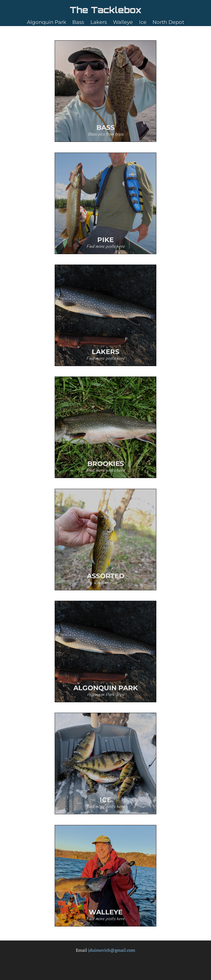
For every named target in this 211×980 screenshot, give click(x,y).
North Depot (168, 22)
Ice (143, 22)
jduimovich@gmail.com (112, 950)
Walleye (123, 22)
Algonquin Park (47, 22)
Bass (78, 22)
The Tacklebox (106, 10)
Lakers (99, 22)
